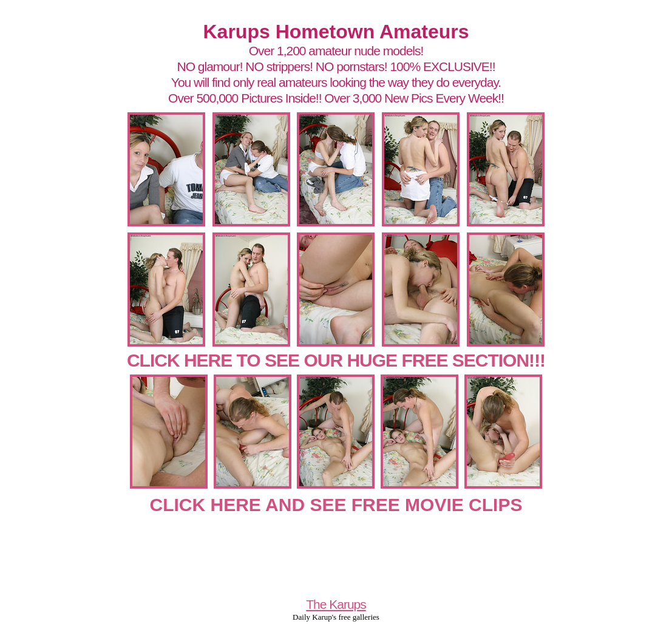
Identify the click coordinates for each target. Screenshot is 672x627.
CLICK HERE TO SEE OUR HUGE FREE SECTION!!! (336, 360)
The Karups (336, 604)
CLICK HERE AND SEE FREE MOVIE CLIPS (336, 505)
